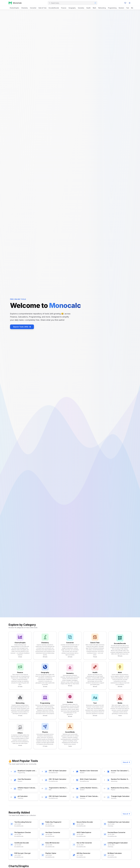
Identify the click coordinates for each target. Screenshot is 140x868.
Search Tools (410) (22, 327)
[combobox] (72, 3)
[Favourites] (125, 3)
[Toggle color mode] (130, 3)
